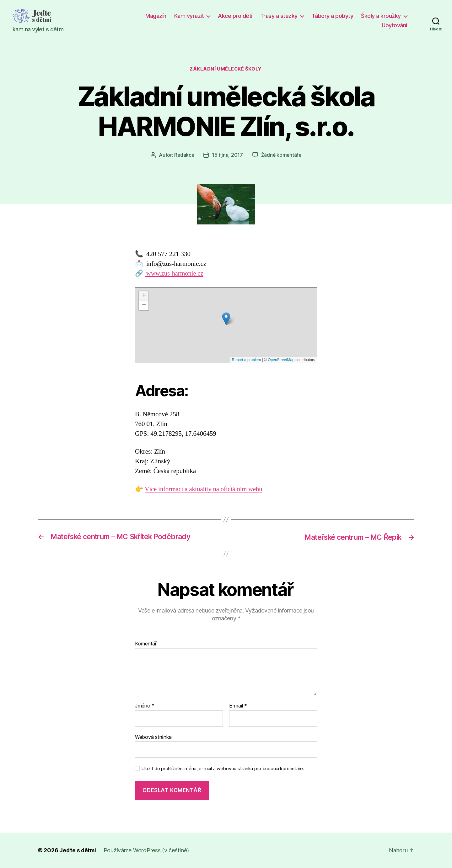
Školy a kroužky (381, 16)
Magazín (156, 16)
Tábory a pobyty (333, 16)
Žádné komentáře (281, 155)
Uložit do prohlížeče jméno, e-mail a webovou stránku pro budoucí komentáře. (223, 769)
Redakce (184, 155)
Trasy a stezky (279, 16)
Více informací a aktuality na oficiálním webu (205, 489)
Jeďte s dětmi (78, 850)
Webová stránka (153, 737)
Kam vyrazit (189, 16)
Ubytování (394, 25)
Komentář (146, 644)
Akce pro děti (235, 16)
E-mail (238, 706)
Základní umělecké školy (226, 69)
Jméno (145, 706)
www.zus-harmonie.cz (175, 274)
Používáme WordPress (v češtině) (147, 850)
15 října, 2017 (227, 155)
